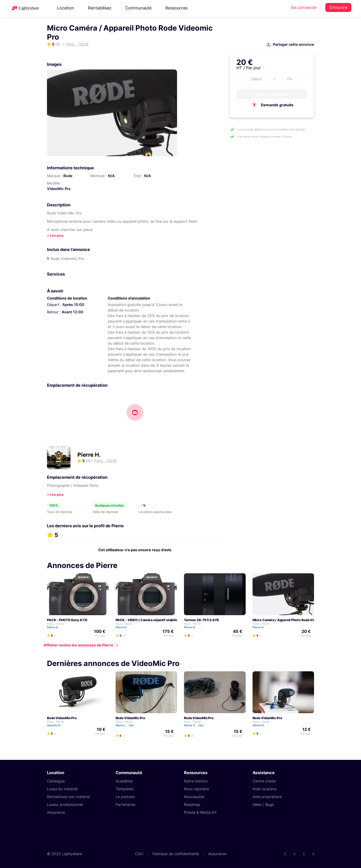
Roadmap (192, 805)
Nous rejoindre (197, 789)
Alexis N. (261, 725)
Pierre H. (89, 455)
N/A (111, 176)
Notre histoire (196, 781)
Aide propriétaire (267, 797)
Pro (131, 725)
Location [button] (66, 8)
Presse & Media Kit (200, 812)
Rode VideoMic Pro (62, 718)
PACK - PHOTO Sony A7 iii (67, 620)
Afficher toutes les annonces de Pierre (78, 645)
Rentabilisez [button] (100, 8)
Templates (125, 789)
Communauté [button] (138, 8)
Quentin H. (56, 725)
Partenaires (125, 805)
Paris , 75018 (55, 624)
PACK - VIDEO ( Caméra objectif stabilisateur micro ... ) (158, 620)
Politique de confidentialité (176, 854)
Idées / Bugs (263, 805)
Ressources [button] (176, 8)
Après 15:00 (73, 305)
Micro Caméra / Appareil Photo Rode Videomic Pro (292, 620)
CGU (139, 854)
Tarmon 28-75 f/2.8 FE (202, 620)
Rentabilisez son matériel (68, 797)
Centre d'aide (264, 781)
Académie (124, 781)
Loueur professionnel (65, 805)
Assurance (56, 812)
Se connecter (304, 7)
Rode (68, 176)
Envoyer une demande (272, 94)
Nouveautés (194, 797)
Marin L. (127, 725)
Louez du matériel (62, 789)
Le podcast (125, 797)
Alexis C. (196, 725)
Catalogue (56, 781)
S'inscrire (338, 7)
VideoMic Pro (59, 189)
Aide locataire (265, 789)
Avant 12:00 (73, 312)
